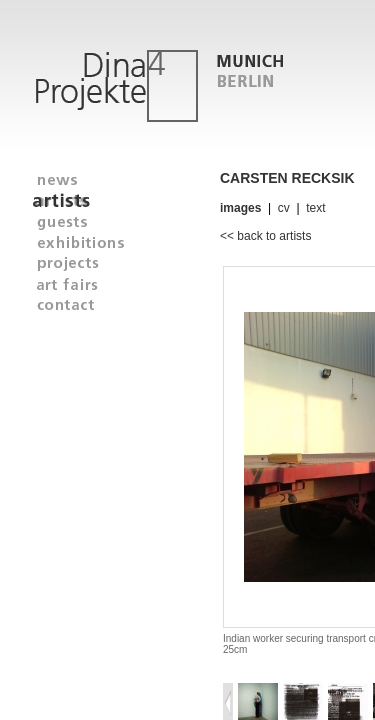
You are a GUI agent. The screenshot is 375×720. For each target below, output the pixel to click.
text (315, 208)
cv (284, 208)
